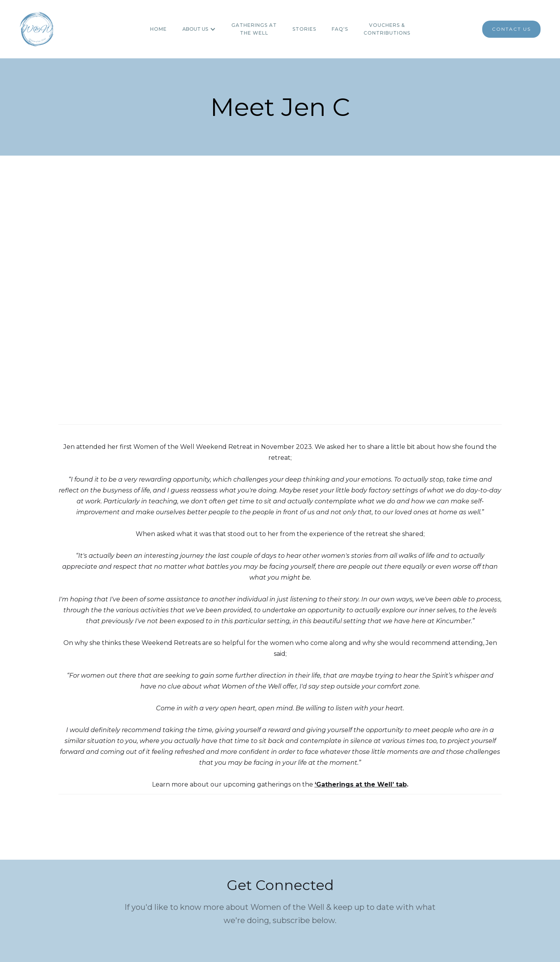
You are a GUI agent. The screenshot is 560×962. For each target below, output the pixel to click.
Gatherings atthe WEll (254, 29)
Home (158, 29)
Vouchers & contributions (387, 29)
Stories (304, 29)
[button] (199, 29)
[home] (37, 29)
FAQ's (340, 29)
